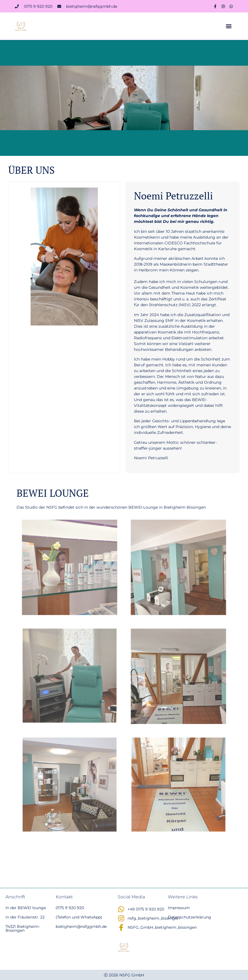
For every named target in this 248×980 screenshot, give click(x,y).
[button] (229, 26)
